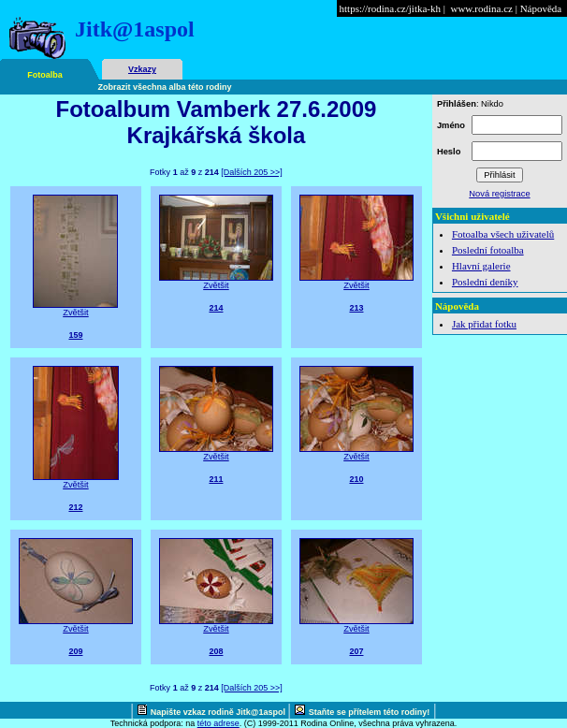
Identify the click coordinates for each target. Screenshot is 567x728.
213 (356, 308)
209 (75, 651)
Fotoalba (45, 75)
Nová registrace (499, 194)
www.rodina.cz (481, 8)
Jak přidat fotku (484, 324)
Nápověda (541, 8)
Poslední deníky (485, 282)
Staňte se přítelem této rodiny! (370, 712)
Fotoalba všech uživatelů (503, 234)
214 (216, 308)
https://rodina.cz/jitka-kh (390, 8)
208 (216, 651)
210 (356, 479)
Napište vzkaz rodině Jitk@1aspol (219, 712)
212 (75, 507)
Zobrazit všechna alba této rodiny (165, 87)
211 (216, 479)
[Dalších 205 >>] (252, 172)
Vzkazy (142, 69)
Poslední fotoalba (488, 250)
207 (356, 651)
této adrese (218, 723)
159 (75, 335)
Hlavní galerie (481, 266)
